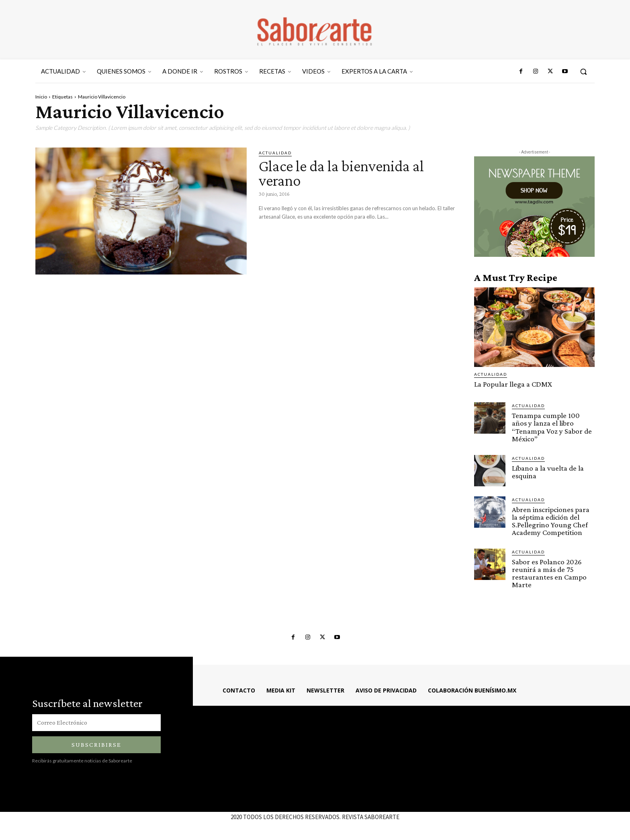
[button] (583, 72)
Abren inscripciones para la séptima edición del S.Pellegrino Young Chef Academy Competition (551, 520)
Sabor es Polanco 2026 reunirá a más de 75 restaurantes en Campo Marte (549, 573)
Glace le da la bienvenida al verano (344, 173)
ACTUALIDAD (275, 153)
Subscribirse (96, 745)
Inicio (41, 97)
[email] (96, 723)
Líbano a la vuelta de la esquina (548, 471)
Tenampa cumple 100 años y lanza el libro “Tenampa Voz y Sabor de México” (552, 427)
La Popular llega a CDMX (513, 384)
